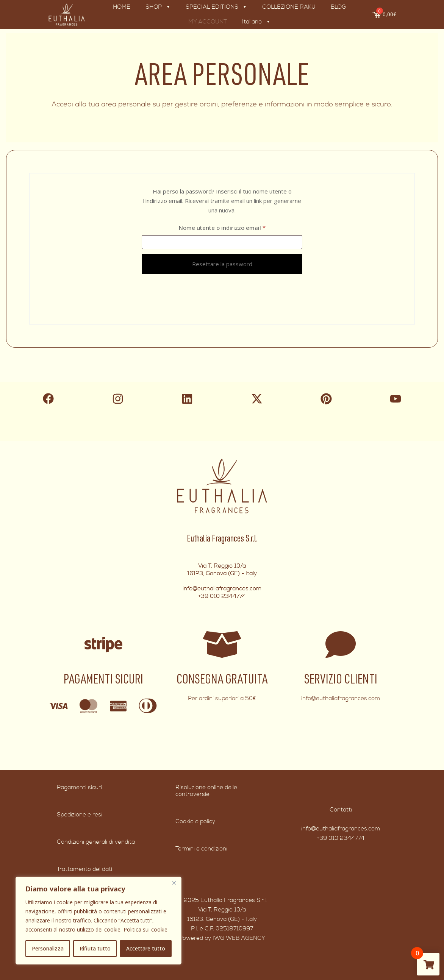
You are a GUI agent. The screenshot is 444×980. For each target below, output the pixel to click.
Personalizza (48, 948)
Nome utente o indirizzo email (235, 227)
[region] (98, 921)
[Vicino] (174, 883)
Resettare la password (222, 264)
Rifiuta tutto (95, 948)
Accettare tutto (146, 948)
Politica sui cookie (145, 929)
